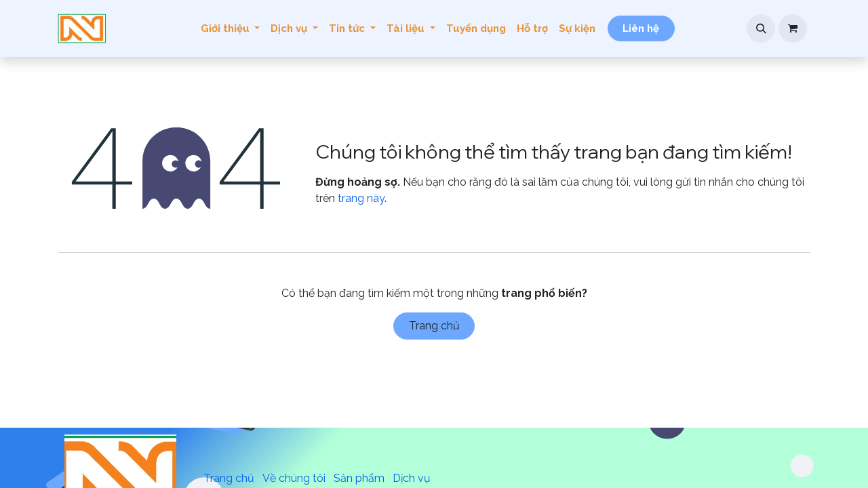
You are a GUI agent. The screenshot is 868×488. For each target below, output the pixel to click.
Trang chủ (434, 326)
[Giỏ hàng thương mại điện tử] (793, 28)
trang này (361, 198)
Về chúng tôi (294, 478)
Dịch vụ (412, 478)
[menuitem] (231, 29)
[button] (761, 28)
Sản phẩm (359, 478)
